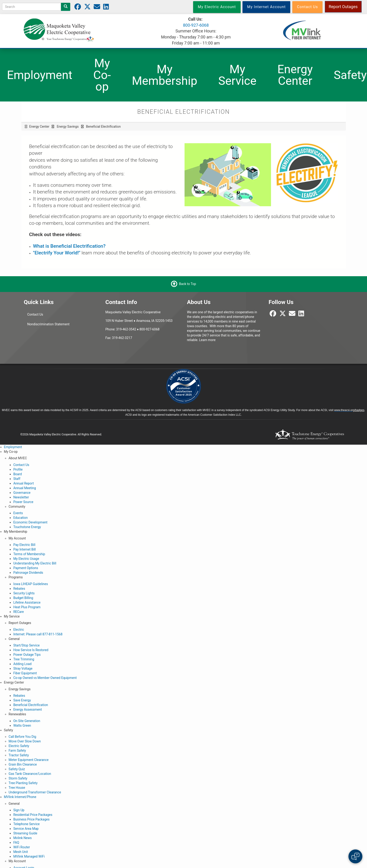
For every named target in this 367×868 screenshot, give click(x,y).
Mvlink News (22, 838)
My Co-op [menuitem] (102, 75)
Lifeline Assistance (27, 602)
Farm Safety (17, 751)
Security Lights (24, 593)
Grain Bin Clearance (23, 764)
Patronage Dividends (28, 573)
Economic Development (30, 522)
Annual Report (23, 483)
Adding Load (22, 664)
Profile (18, 469)
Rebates (19, 589)
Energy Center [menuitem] (295, 75)
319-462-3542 (126, 329)
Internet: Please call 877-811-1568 (38, 634)
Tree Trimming (24, 659)
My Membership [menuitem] (165, 75)
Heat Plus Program (27, 607)
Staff (17, 479)
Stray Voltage (23, 668)
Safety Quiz (17, 769)
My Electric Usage (26, 559)
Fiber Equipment (25, 673)
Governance (22, 493)
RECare (18, 612)
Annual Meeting (24, 488)
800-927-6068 (196, 25)
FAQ (16, 843)
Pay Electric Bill (24, 545)
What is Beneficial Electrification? (69, 246)
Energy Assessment (27, 710)
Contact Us (35, 314)
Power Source (23, 502)
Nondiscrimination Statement (48, 324)
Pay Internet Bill (24, 549)
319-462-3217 (122, 338)
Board (18, 474)
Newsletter (21, 497)
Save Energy (22, 700)
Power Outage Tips (27, 655)
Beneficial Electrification (31, 705)
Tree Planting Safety (23, 783)
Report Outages (343, 7)
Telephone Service (26, 824)
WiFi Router (22, 847)
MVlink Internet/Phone (20, 797)
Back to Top (187, 284)
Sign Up (19, 810)
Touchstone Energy (27, 527)
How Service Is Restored (31, 650)
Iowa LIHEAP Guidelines (30, 584)
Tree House (17, 788)
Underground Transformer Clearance (35, 792)
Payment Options (26, 568)
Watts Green (22, 725)
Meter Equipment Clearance (29, 760)
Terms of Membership (29, 554)
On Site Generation (27, 721)
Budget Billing (23, 598)
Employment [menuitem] (40, 75)
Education (20, 518)
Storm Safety (18, 778)
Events (18, 513)
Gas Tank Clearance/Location (30, 774)
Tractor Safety (19, 755)
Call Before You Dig (22, 737)
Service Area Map (26, 829)
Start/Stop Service (26, 645)
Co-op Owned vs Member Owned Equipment (45, 678)
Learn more (207, 340)
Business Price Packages (31, 819)
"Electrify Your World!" (57, 253)
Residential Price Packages (33, 815)
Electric (19, 630)
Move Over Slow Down (25, 741)
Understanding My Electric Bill (35, 563)
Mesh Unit (21, 852)
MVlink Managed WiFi (29, 856)
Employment (13, 447)
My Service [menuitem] (237, 75)
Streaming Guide (25, 833)
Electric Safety (19, 746)
